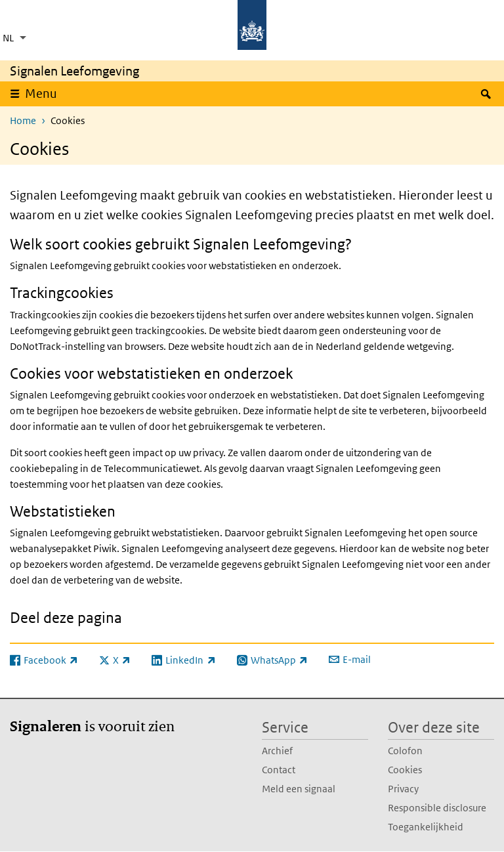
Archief (277, 751)
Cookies (405, 770)
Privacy (403, 789)
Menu (41, 94)
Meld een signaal (299, 789)
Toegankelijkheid (426, 827)
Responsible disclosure (437, 808)
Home (23, 120)
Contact (279, 770)
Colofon (405, 751)
